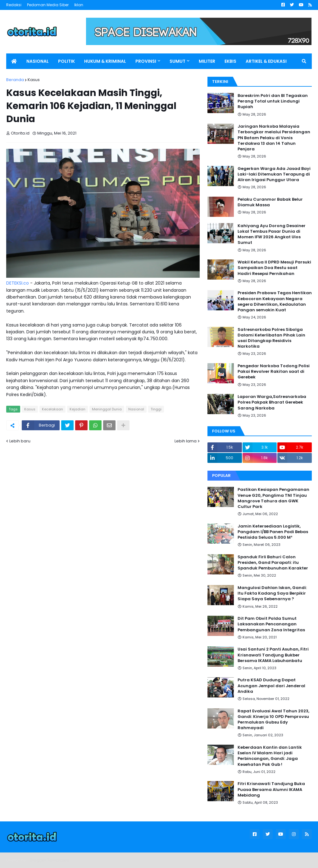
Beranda (15, 80)
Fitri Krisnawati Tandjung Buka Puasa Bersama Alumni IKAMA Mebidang (271, 789)
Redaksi (14, 5)
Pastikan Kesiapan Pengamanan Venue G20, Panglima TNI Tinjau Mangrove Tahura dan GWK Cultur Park (273, 498)
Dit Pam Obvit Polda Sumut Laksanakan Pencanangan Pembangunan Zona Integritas (271, 624)
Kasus (34, 80)
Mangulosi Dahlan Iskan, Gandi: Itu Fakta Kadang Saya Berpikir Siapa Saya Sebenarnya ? (272, 593)
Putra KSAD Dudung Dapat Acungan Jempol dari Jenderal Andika (271, 686)
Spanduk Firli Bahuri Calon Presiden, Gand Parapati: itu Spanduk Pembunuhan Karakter (273, 563)
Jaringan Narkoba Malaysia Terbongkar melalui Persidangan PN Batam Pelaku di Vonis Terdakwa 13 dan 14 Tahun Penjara (274, 138)
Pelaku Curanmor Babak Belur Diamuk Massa (270, 202)
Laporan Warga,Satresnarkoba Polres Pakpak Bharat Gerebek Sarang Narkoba (272, 402)
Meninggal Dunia (107, 409)
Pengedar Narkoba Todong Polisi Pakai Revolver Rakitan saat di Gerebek (274, 372)
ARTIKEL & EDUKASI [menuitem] (266, 61)
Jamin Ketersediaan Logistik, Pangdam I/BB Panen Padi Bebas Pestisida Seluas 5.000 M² (273, 532)
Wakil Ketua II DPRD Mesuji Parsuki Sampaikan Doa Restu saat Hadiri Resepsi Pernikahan (274, 268)
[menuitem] (14, 61)
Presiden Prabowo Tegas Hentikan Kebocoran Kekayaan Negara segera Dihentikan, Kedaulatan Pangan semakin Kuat (275, 302)
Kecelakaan (52, 409)
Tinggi (156, 409)
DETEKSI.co (18, 283)
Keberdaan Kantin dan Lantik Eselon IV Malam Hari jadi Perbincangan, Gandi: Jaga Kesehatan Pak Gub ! (270, 756)
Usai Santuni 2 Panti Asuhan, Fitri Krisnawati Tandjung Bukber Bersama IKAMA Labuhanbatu (273, 655)
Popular (221, 475)
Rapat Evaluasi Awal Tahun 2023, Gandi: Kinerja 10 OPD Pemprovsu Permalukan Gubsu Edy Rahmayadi (273, 720)
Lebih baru (20, 441)
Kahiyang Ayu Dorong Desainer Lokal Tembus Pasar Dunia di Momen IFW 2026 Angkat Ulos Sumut (272, 234)
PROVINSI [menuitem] (146, 61)
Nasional (136, 409)
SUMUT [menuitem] (177, 61)
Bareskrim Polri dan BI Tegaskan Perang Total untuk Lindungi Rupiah (273, 101)
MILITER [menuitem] (207, 61)
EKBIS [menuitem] (230, 61)
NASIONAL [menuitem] (38, 61)
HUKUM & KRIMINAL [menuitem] (105, 61)
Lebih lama (186, 441)
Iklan (79, 5)
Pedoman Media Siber (48, 5)
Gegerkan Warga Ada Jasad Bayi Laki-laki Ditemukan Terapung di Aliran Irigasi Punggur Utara (274, 174)
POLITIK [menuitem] (66, 61)
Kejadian (77, 409)
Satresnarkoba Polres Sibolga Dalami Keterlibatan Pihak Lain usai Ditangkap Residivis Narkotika (271, 338)
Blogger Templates (50, 860)
